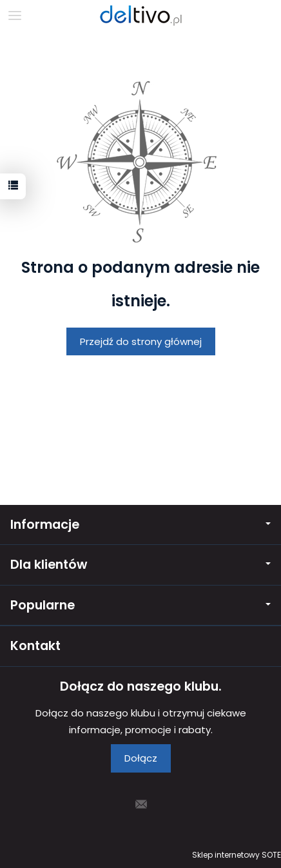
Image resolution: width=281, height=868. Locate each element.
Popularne (140, 605)
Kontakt (35, 646)
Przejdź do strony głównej (141, 341)
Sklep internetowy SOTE (237, 855)
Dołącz (141, 758)
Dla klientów (140, 565)
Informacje (140, 525)
